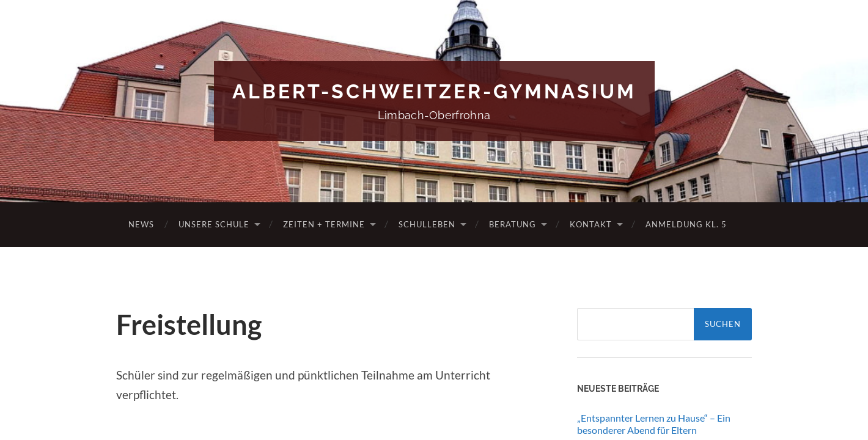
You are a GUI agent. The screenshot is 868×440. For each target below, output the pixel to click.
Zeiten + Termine (324, 224)
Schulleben (427, 224)
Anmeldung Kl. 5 (686, 224)
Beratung (513, 224)
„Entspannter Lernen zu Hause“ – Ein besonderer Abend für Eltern (654, 424)
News (141, 224)
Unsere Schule (214, 224)
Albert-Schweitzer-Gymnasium (434, 91)
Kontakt (591, 224)
